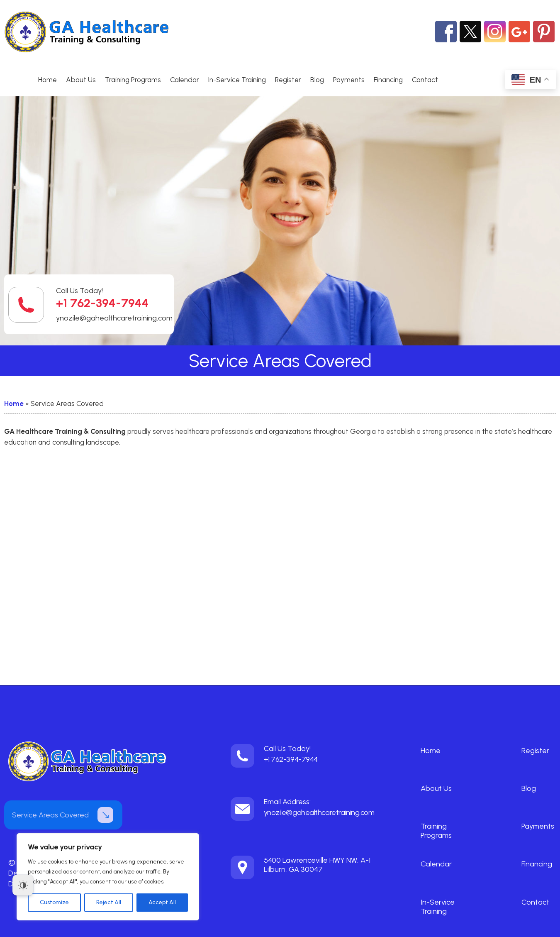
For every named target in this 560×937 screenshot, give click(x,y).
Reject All (109, 902)
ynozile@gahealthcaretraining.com (114, 318)
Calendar (185, 80)
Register (288, 80)
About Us (81, 80)
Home (47, 80)
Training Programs (133, 80)
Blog (317, 80)
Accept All (162, 902)
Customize (54, 902)
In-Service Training (237, 80)
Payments (349, 80)
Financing (388, 80)
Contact (425, 80)
